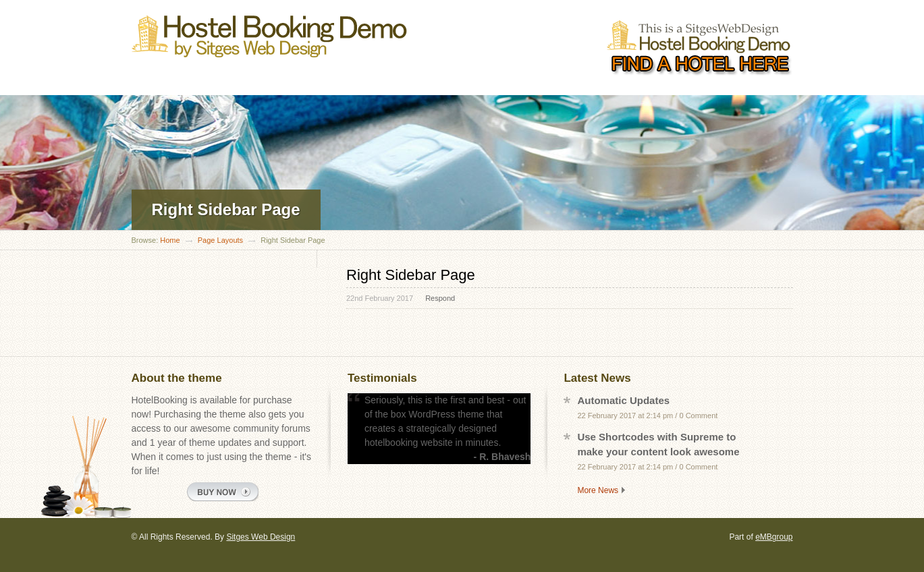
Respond (440, 298)
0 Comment (698, 416)
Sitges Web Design (261, 537)
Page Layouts (220, 240)
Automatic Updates (623, 400)
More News (598, 490)
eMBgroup (774, 537)
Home (170, 240)
